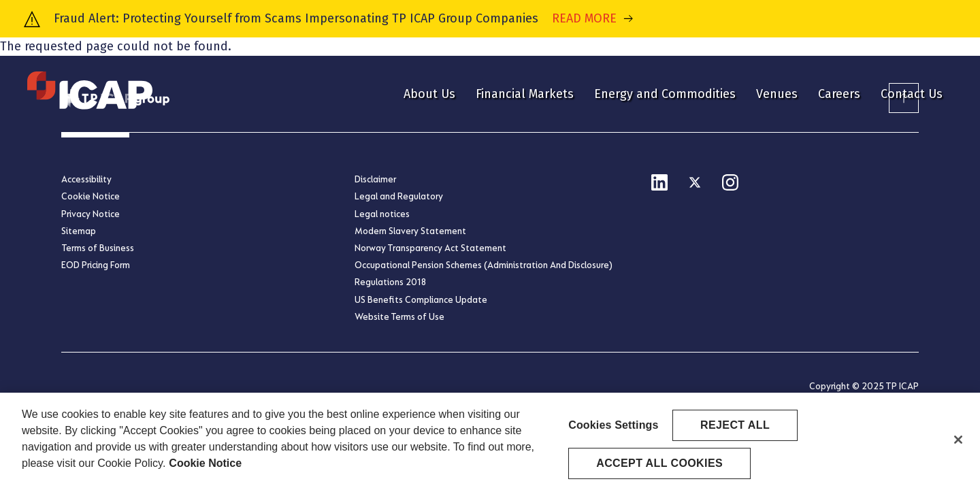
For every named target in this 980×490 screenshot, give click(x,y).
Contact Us (912, 94)
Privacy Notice (91, 214)
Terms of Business (98, 248)
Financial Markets (525, 94)
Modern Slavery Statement (410, 231)
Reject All (735, 428)
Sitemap (79, 231)
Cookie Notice (91, 196)
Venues (777, 94)
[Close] (958, 444)
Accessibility (86, 179)
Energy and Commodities (665, 94)
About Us (429, 94)
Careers (839, 94)
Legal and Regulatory (399, 196)
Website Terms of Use (399, 317)
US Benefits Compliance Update (421, 300)
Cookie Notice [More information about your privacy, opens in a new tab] (205, 467)
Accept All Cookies (659, 467)
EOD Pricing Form (96, 265)
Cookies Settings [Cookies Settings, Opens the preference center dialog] (613, 428)
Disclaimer (375, 179)
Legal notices (382, 214)
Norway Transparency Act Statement (430, 248)
